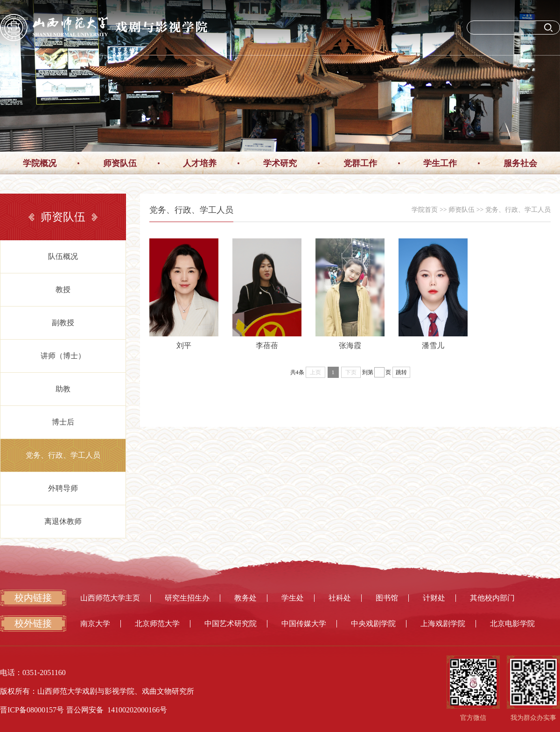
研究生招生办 (187, 598)
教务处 (245, 598)
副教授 (63, 323)
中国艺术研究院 (231, 624)
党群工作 (360, 163)
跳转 (401, 372)
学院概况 (40, 163)
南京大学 (95, 624)
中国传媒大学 (304, 624)
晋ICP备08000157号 (32, 710)
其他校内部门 (492, 598)
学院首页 (425, 210)
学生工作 (440, 163)
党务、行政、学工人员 (63, 455)
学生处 (293, 598)
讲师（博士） (63, 356)
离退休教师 (63, 521)
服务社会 (520, 163)
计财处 (434, 598)
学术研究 (280, 163)
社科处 (340, 598)
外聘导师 (63, 488)
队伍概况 (63, 256)
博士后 (63, 422)
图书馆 (387, 598)
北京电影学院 (512, 624)
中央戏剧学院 (373, 624)
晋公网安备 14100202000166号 (117, 710)
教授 (63, 289)
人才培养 (200, 163)
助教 (63, 389)
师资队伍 (120, 163)
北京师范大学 (157, 624)
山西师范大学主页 (110, 598)
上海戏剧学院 (443, 624)
